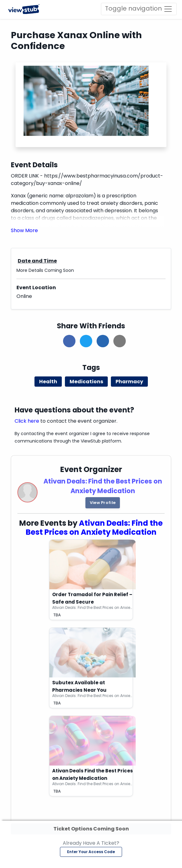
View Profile (103, 503)
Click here (27, 421)
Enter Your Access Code (91, 852)
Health (48, 382)
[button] (24, 230)
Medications (86, 382)
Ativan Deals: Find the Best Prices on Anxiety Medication (94, 528)
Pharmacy (129, 382)
